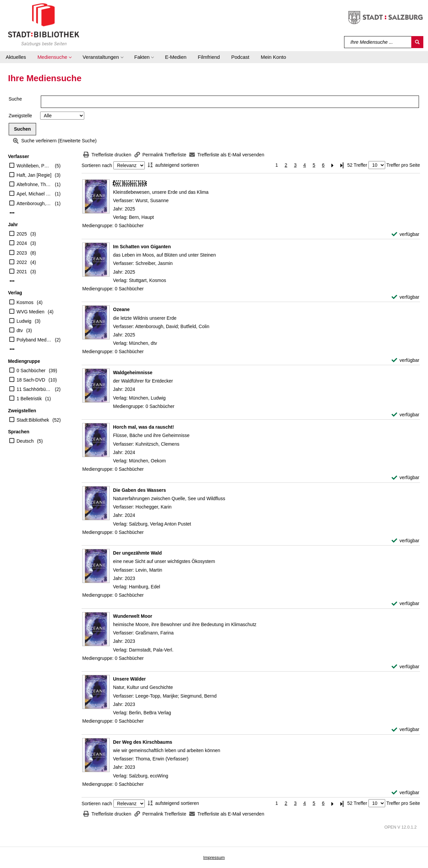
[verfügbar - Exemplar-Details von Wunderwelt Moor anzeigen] (405, 667)
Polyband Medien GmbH (34, 340)
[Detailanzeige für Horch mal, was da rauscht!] (143, 427)
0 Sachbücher (31, 371)
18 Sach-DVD (31, 380)
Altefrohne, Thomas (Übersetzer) (34, 184)
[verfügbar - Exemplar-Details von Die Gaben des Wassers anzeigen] (405, 541)
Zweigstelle (20, 116)
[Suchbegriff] (378, 42)
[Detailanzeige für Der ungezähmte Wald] (137, 553)
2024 (22, 243)
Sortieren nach (97, 165)
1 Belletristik (29, 399)
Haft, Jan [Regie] (34, 175)
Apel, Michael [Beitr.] (34, 194)
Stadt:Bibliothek (33, 420)
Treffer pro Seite (403, 165)
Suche (15, 99)
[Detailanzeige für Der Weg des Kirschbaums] (143, 742)
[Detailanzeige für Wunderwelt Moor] (133, 616)
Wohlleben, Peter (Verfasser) (34, 166)
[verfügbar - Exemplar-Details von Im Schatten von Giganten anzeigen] (405, 297)
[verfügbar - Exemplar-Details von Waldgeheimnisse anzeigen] (405, 415)
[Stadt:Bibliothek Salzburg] (44, 24)
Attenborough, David (34, 203)
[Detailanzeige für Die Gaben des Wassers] (139, 490)
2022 (22, 262)
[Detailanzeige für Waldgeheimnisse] (133, 373)
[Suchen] (417, 42)
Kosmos (25, 302)
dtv (20, 330)
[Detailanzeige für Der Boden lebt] (130, 183)
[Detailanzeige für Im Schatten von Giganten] (142, 247)
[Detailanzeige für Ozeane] (121, 309)
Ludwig (24, 321)
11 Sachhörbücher (34, 389)
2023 (22, 253)
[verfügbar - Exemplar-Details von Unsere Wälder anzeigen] (405, 730)
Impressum (214, 857)
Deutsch (25, 441)
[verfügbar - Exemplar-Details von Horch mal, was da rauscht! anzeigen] (405, 478)
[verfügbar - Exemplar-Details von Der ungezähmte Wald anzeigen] (405, 604)
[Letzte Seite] (342, 165)
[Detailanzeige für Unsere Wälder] (129, 679)
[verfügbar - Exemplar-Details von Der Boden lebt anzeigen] (405, 234)
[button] (54, 57)
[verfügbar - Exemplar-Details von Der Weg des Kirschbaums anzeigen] (405, 793)
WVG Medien (31, 312)
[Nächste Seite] (333, 165)
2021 (22, 272)
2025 (22, 234)
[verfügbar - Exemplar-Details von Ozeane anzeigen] (405, 360)
